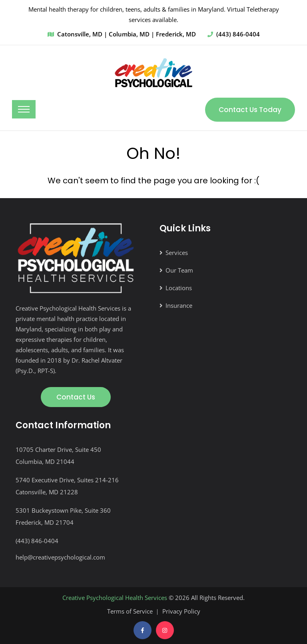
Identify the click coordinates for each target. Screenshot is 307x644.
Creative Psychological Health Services (115, 598)
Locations (179, 288)
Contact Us (76, 397)
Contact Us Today (250, 110)
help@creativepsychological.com (60, 557)
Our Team (179, 270)
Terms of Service (130, 611)
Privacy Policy (181, 611)
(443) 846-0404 (238, 34)
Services (177, 253)
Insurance (179, 305)
